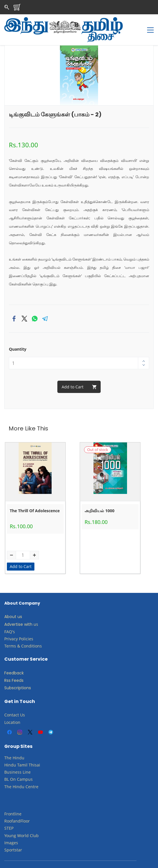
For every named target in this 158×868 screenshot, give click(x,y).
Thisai (34, 753)
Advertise (14, 612)
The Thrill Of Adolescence (35, 499)
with (28, 612)
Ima (8, 830)
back (19, 661)
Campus (25, 767)
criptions (22, 676)
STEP (9, 816)
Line (27, 760)
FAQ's (10, 619)
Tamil (22, 753)
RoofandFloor (17, 809)
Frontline (13, 802)
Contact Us (15, 703)
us (36, 612)
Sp (7, 838)
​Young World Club (22, 823)
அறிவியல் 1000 (100, 499)
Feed (9, 661)
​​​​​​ (16, 767)
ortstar (16, 838)
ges (15, 830)
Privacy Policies (19, 626)
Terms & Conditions (23, 634)
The (8, 745)
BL (7, 767)
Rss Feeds (14, 668)
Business (13, 760)
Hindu (18, 745)
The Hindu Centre (21, 774)
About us (13, 605)
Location (12, 710)
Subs (9, 676)
